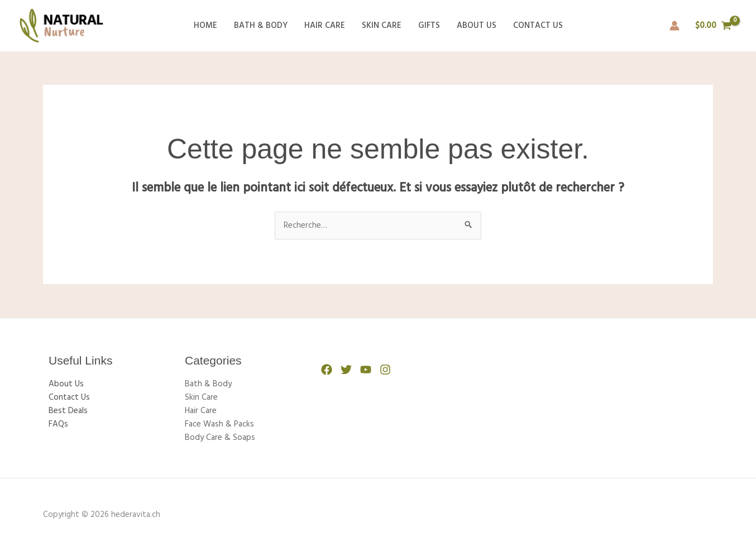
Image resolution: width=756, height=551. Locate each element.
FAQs (58, 424)
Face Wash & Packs (219, 424)
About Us (477, 26)
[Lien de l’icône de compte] (674, 26)
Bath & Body (261, 26)
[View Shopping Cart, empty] (714, 26)
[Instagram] (385, 370)
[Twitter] (346, 370)
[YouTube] (366, 370)
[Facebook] (327, 370)
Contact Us (538, 26)
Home (205, 26)
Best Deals (68, 411)
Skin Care (382, 26)
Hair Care (325, 26)
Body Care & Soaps (220, 438)
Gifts (429, 26)
